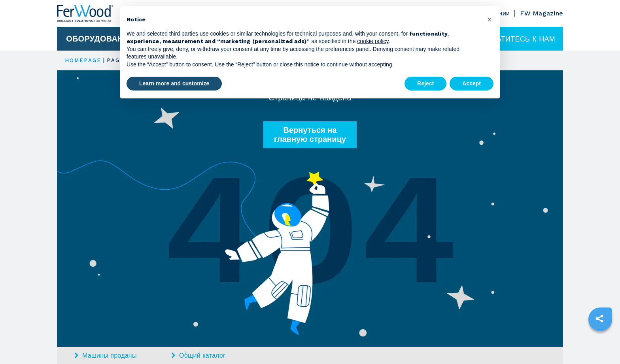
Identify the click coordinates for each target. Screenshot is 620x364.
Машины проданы (106, 356)
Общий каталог (198, 356)
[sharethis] (599, 319)
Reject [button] (425, 83)
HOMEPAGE (83, 60)
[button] (490, 19)
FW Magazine (542, 13)
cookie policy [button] (373, 41)
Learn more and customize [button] (174, 83)
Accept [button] (472, 83)
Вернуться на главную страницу (310, 135)
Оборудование (100, 39)
